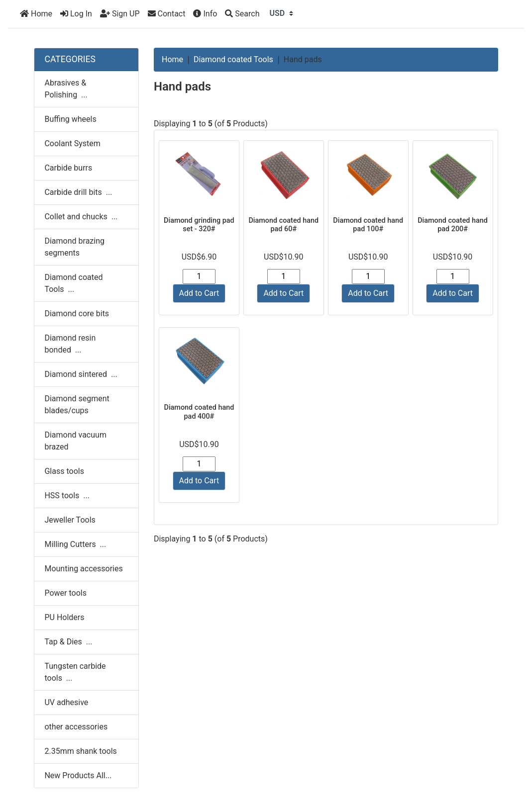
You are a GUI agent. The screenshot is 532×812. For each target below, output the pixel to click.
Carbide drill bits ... (78, 192)
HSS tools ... (67, 496)
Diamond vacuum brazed (75, 441)
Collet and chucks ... (81, 217)
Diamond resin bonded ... (70, 344)
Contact (167, 14)
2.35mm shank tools (80, 751)
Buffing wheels (70, 119)
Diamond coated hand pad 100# (368, 225)
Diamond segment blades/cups (77, 405)
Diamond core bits (77, 314)
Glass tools (64, 471)
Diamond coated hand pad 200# (453, 225)
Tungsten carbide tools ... (75, 672)
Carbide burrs (68, 168)
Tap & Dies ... (68, 642)
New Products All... (78, 775)
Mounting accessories (83, 569)
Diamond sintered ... (81, 374)
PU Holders (64, 617)
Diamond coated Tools (233, 59)
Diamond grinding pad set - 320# (199, 225)
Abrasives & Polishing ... (66, 89)
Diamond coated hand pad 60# (283, 225)
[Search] (242, 14)
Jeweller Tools (70, 520)
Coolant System (72, 143)
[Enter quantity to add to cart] (199, 276)
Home (36, 14)
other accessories (76, 727)
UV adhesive (66, 702)
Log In (76, 14)
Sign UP (120, 14)
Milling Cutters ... (75, 544)
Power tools (65, 593)
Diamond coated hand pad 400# (199, 412)
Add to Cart (199, 293)
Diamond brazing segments (74, 247)
